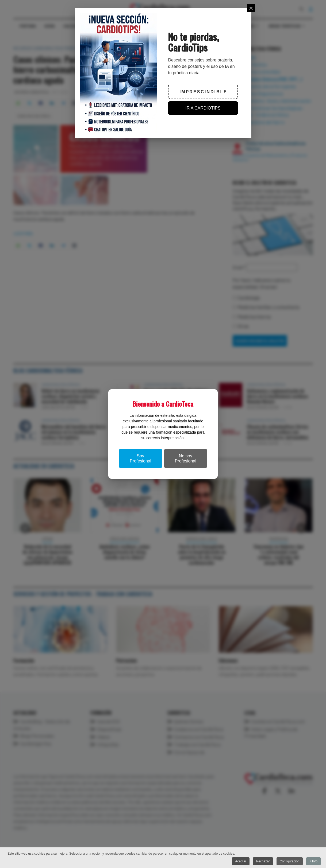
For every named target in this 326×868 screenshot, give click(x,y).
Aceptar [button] (240, 861)
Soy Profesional (140, 458)
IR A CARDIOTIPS (203, 108)
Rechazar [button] (263, 861)
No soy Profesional (186, 458)
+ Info (313, 861)
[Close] (251, 8)
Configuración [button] (289, 861)
